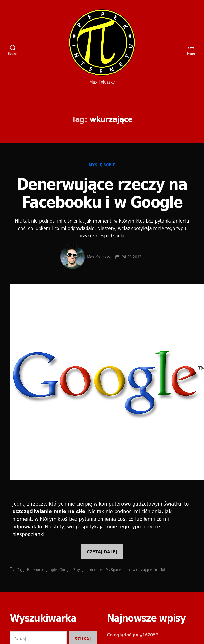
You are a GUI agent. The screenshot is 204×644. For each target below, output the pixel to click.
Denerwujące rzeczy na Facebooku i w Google (102, 193)
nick (127, 570)
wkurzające (142, 570)
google (51, 570)
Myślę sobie (102, 165)
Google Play (70, 570)
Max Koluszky (99, 257)
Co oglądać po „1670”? (132, 635)
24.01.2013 (132, 257)
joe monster (93, 570)
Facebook (35, 570)
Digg (21, 570)
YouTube (161, 570)
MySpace (113, 570)
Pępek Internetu (102, 43)
